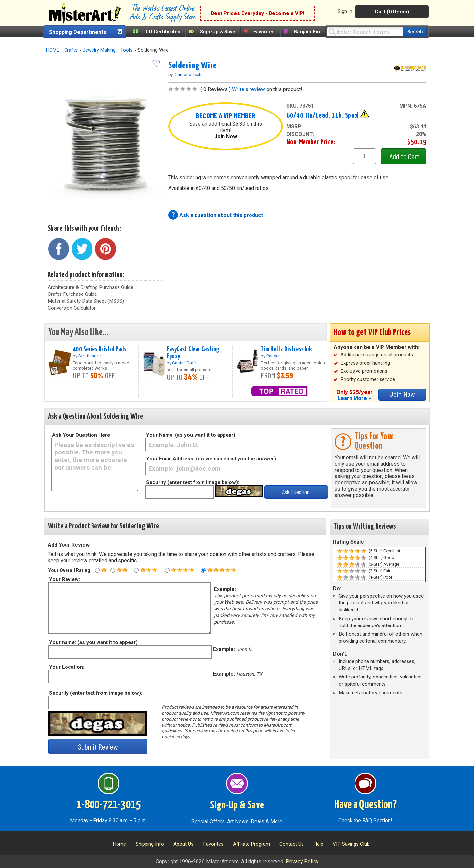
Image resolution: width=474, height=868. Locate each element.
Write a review (249, 89)
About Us (184, 844)
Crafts (71, 50)
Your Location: (66, 667)
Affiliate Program (251, 844)
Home (119, 844)
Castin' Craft (184, 363)
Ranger (273, 356)
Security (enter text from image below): (193, 482)
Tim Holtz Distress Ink (286, 349)
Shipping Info (150, 844)
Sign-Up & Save (218, 32)
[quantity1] (364, 156)
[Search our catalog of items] (415, 32)
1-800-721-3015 (108, 805)
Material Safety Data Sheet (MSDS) (86, 301)
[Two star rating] (113, 570)
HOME (53, 50)
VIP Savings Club (351, 844)
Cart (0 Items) (392, 12)
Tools (127, 50)
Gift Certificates (162, 32)
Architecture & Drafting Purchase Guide (91, 287)
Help (318, 844)
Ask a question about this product (221, 215)
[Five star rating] (203, 570)
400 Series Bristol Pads (100, 349)
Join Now (226, 136)
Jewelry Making (99, 50)
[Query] (365, 31)
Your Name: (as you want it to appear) (191, 435)
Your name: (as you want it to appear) (93, 642)
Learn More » (354, 398)
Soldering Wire (192, 66)
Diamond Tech (188, 74)
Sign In (345, 11)
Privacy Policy (302, 862)
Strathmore (90, 356)
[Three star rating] (136, 570)
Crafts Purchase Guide (72, 294)
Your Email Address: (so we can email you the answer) (211, 459)
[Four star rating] (167, 570)
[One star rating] (97, 570)
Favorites (264, 32)
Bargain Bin (307, 32)
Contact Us (292, 844)
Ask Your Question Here (81, 435)
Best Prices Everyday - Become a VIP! (258, 13)
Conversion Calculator (72, 308)
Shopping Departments (78, 32)
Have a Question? (366, 805)
